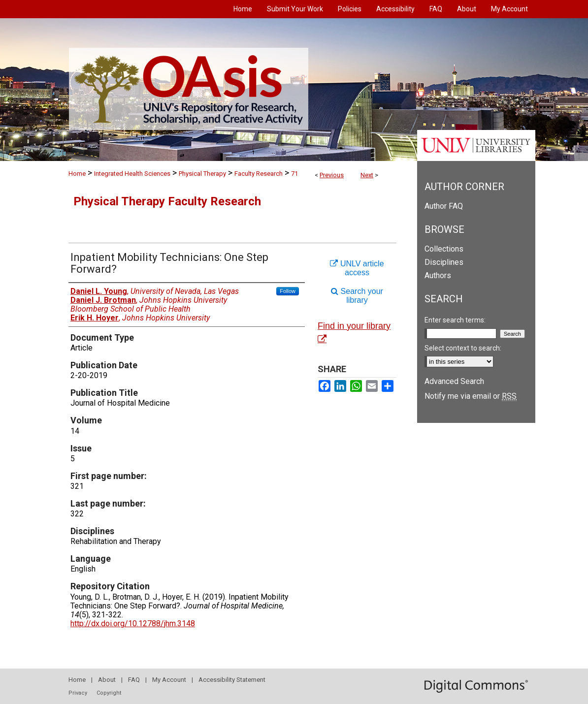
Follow (288, 291)
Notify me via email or (471, 396)
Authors (438, 275)
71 (294, 174)
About (107, 680)
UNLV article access (357, 268)
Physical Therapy (202, 174)
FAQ (134, 680)
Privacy (78, 693)
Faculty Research (259, 174)
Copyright (109, 693)
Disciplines (444, 262)
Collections (444, 249)
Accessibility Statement (232, 680)
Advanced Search (454, 381)
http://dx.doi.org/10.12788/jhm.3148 (133, 624)
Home (77, 174)
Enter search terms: (455, 320)
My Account (169, 680)
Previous (332, 175)
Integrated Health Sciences (132, 174)
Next (367, 175)
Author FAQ (444, 206)
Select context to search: (463, 348)
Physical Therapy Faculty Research (167, 201)
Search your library (357, 296)
